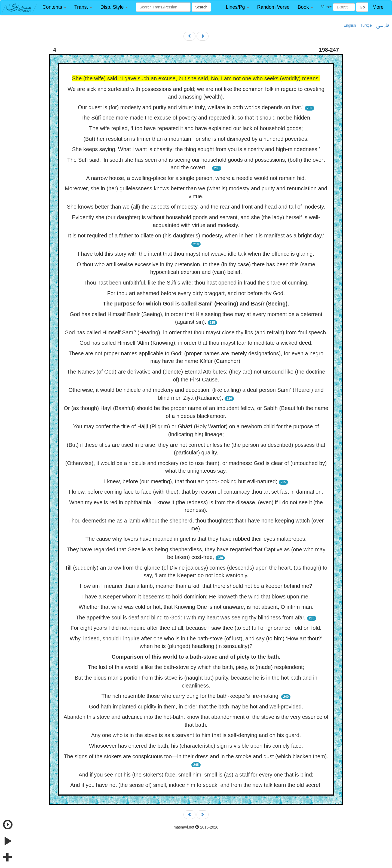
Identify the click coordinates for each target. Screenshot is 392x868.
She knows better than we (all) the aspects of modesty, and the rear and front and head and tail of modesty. (196, 207)
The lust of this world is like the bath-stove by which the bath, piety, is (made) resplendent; (196, 667)
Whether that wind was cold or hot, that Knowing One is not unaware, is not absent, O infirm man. (196, 607)
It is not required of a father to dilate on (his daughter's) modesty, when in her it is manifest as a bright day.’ (196, 236)
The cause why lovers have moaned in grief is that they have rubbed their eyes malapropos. (196, 539)
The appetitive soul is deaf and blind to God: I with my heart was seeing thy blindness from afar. (191, 618)
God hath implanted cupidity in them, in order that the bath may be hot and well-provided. (196, 707)
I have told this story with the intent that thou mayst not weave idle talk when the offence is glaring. (196, 254)
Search (201, 7)
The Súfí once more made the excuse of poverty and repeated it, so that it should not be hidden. (196, 118)
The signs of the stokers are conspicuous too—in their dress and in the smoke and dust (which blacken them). (196, 756)
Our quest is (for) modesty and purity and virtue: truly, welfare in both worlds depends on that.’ (191, 107)
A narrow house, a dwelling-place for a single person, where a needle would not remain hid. (196, 178)
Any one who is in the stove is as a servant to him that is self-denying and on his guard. (196, 735)
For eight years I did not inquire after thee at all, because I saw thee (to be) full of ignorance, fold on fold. (196, 628)
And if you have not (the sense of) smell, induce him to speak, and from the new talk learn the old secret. (196, 785)
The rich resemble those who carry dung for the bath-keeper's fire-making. (191, 696)
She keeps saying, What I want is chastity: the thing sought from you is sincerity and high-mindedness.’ (196, 149)
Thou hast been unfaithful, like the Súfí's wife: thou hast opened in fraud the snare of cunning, (196, 283)
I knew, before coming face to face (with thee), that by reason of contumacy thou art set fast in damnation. (196, 492)
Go (362, 7)
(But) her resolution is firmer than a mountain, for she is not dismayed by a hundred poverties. (196, 139)
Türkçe (366, 25)
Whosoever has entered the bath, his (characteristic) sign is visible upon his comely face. (196, 746)
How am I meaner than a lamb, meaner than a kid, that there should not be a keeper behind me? (196, 586)
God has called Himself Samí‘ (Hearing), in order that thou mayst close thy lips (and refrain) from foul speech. (196, 332)
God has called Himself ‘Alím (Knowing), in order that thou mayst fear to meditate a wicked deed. (196, 343)
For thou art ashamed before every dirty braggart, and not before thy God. (196, 293)
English (350, 25)
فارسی (382, 26)
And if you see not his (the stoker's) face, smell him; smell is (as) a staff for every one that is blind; (196, 775)
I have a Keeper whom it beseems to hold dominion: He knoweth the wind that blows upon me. (196, 597)
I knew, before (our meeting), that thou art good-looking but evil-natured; (191, 481)
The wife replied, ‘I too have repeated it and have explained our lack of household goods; (196, 128)
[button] (54, 7)
